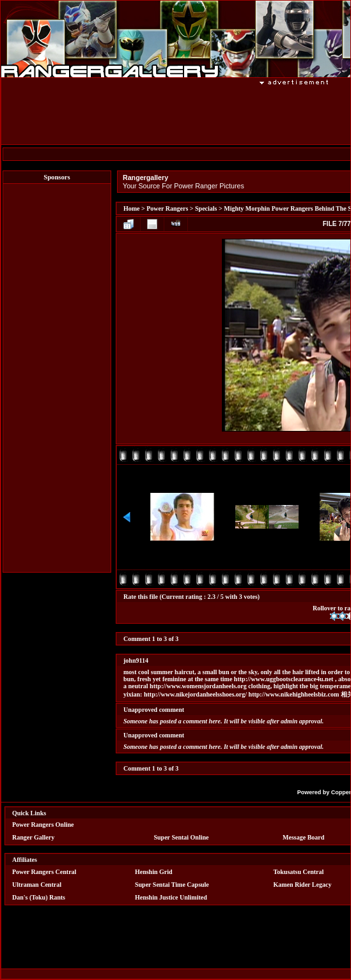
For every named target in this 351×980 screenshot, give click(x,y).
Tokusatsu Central (299, 872)
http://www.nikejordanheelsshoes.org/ (195, 694)
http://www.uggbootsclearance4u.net (284, 679)
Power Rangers (167, 208)
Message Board (303, 837)
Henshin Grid (154, 872)
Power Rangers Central (44, 872)
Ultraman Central (37, 885)
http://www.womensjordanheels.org (198, 686)
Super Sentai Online (182, 837)
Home (132, 208)
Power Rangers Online (43, 825)
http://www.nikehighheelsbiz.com (294, 694)
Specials (206, 208)
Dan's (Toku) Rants (39, 897)
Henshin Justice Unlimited (171, 897)
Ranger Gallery (33, 837)
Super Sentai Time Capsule (172, 885)
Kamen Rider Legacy (303, 885)
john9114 (136, 660)
